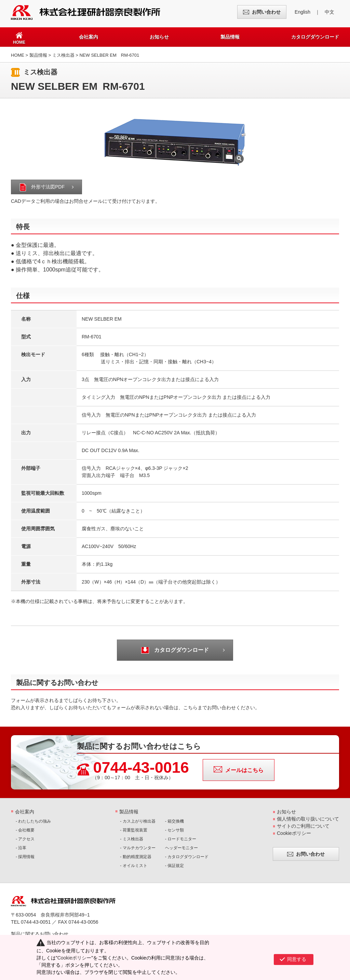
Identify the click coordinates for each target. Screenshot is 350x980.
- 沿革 (21, 848)
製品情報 (230, 37)
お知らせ (159, 37)
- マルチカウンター (138, 848)
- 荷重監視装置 (133, 830)
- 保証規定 (174, 866)
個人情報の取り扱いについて (308, 819)
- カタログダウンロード (187, 857)
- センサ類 (174, 830)
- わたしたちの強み (33, 821)
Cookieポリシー (294, 833)
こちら (190, 708)
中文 (329, 12)
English (302, 12)
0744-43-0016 (141, 767)
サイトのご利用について (303, 826)
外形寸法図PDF (48, 187)
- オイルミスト (133, 866)
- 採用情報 (25, 857)
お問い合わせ (266, 12)
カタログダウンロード (315, 37)
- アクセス (25, 839)
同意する (297, 957)
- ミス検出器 (131, 839)
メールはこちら (244, 770)
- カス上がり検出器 (138, 821)
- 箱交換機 (174, 821)
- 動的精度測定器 (136, 857)
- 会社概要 (25, 830)
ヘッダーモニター (181, 848)
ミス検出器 (63, 55)
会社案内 (89, 37)
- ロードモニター (181, 839)
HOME (18, 55)
